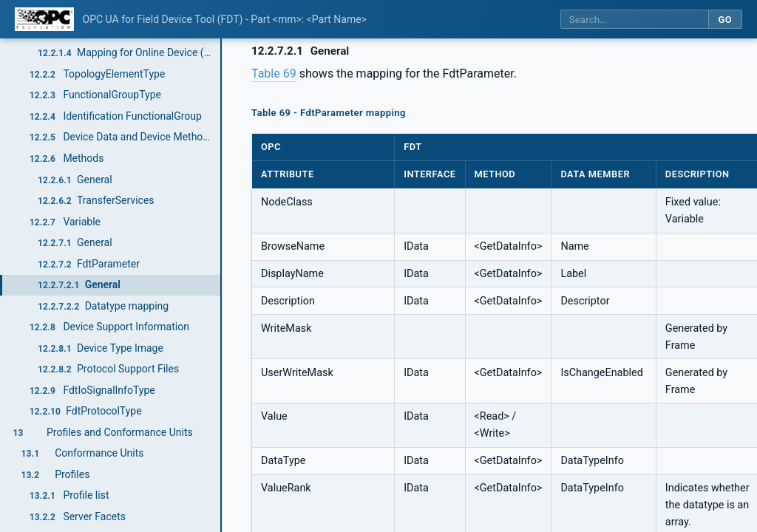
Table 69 (274, 74)
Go (725, 20)
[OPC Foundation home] (44, 19)
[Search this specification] (634, 20)
